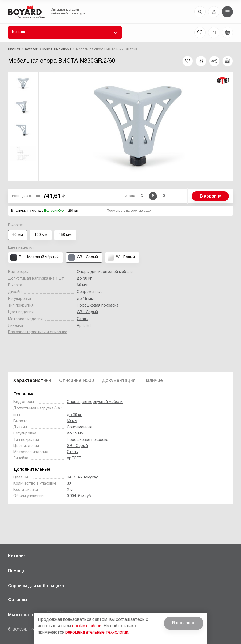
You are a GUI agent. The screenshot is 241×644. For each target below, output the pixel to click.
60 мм (82, 285)
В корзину (210, 196)
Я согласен (184, 623)
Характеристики (32, 381)
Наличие (153, 381)
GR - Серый (87, 312)
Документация (119, 381)
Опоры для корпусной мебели (105, 272)
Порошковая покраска (98, 306)
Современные (90, 292)
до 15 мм (85, 299)
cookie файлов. (87, 626)
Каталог (20, 32)
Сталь (82, 319)
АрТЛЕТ (84, 326)
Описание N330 (76, 381)
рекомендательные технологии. (97, 633)
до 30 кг (84, 279)
